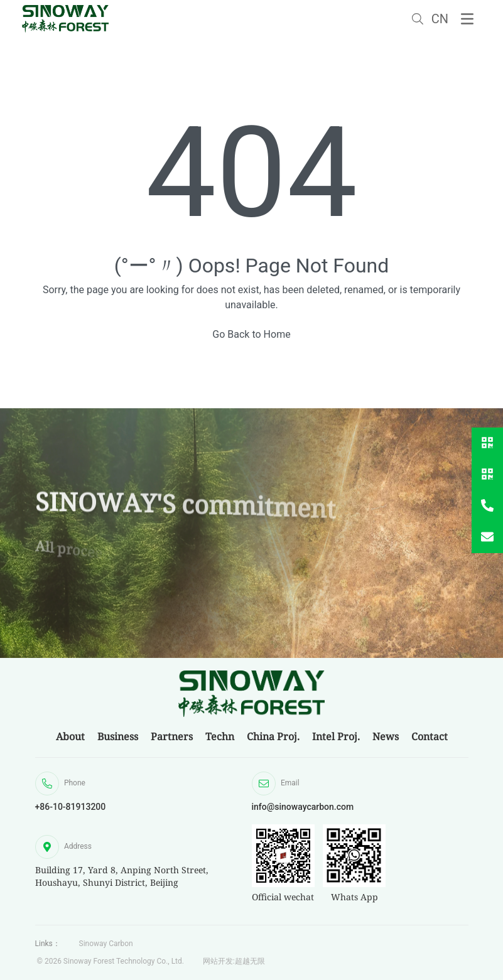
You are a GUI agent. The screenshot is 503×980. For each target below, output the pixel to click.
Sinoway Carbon (106, 944)
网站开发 (218, 961)
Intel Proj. (336, 736)
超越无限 (250, 961)
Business (118, 736)
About (70, 736)
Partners (172, 736)
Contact (430, 736)
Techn (220, 736)
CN (440, 19)
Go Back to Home (251, 334)
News (386, 736)
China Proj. (273, 736)
